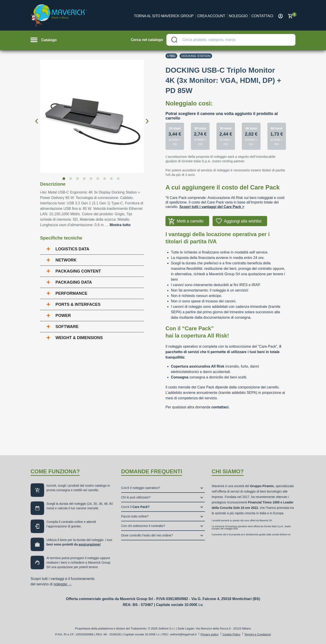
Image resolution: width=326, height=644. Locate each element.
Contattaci (262, 16)
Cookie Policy (231, 634)
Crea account (211, 16)
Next (147, 117)
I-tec (171, 56)
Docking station (196, 56)
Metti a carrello (190, 221)
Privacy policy (210, 634)
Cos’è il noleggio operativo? (141, 488)
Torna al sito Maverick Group (164, 16)
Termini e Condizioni (258, 634)
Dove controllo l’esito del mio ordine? (147, 535)
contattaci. (221, 407)
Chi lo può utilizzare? (136, 497)
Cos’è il (135, 507)
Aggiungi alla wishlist (243, 221)
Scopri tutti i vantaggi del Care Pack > (212, 207)
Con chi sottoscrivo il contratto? (143, 526)
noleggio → (63, 584)
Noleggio (238, 16)
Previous (37, 117)
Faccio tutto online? (135, 516)
